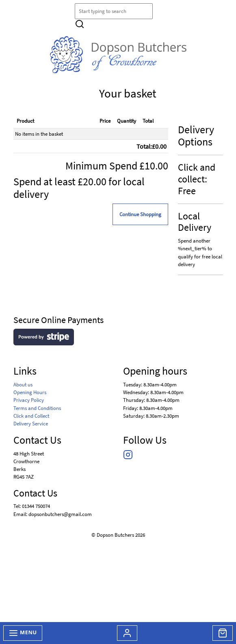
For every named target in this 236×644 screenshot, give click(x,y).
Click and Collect (31, 416)
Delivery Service (31, 423)
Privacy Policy (29, 400)
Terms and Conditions (37, 408)
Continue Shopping (140, 214)
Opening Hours (30, 392)
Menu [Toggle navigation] (23, 633)
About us (23, 384)
